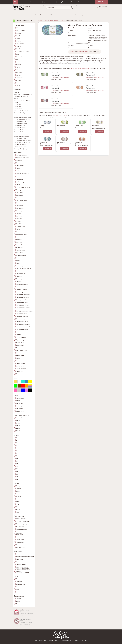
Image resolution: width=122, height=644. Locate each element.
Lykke (18, 54)
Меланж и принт (21, 232)
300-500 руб (19, 406)
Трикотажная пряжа (21, 348)
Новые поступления (81, 15)
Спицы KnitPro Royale (20, 121)
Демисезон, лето (21, 587)
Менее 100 (19, 418)
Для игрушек (20, 192)
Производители (40, 15)
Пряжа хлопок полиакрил (23, 324)
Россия (18, 507)
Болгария (19, 486)
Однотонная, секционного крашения (23, 570)
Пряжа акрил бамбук (22, 289)
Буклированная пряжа (22, 177)
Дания (18, 491)
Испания (18, 496)
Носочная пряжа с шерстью (24, 268)
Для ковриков (20, 195)
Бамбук (18, 171)
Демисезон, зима (21, 584)
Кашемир (19, 221)
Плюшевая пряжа (21, 274)
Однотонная (19, 562)
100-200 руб (19, 401)
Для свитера (19, 211)
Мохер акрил (20, 247)
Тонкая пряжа (20, 345)
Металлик (19, 240)
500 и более (19, 431)
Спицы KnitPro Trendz (20, 138)
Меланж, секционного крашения (25, 557)
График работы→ (102, 6)
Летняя (18, 592)
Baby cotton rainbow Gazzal (80, 68)
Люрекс (18, 229)
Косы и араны (20, 527)
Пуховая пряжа (20, 332)
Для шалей (19, 219)
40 (17, 448)
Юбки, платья (20, 542)
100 (17, 458)
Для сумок (19, 216)
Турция (18, 510)
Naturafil (18, 65)
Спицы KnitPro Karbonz (20, 124)
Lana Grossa (19, 49)
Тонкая (18, 604)
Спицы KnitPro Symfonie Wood (22, 117)
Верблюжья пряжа (21, 182)
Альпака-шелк (20, 166)
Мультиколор (20, 559)
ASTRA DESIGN (21, 31)
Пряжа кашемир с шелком (23, 319)
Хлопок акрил (20, 356)
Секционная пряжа (21, 337)
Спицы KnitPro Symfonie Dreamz (23, 140)
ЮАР (18, 512)
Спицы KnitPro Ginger (20, 113)
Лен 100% (19, 224)
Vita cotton (19, 73)
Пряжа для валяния (21, 155)
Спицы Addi (17, 105)
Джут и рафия (20, 190)
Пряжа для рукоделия (22, 316)
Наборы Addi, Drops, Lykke (21, 111)
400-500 (18, 428)
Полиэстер (19, 282)
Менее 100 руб (20, 398)
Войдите (72, 51)
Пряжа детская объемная (23, 300)
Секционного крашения (22, 572)
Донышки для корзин (20, 145)
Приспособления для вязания (22, 143)
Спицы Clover (18, 109)
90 (17, 456)
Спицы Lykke (18, 107)
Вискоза (18, 185)
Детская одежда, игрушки (23, 524)
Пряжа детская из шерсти (23, 295)
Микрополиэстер (21, 242)
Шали (18, 537)
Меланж (18, 554)
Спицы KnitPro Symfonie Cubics (23, 119)
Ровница (18, 335)
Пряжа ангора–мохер (22, 292)
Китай (18, 502)
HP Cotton (19, 41)
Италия (18, 499)
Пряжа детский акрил (22, 302)
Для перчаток (20, 203)
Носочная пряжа (21, 266)
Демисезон (19, 582)
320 (17, 474)
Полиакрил (19, 276)
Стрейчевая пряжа (21, 340)
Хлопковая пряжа (21, 353)
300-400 (18, 426)
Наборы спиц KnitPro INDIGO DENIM (22, 102)
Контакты (81, 2)
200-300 (18, 423)
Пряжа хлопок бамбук (22, 322)
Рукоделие (19, 545)
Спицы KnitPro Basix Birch (21, 134)
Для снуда (19, 213)
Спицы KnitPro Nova (20, 128)
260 (17, 472)
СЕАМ (18, 86)
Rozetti (18, 67)
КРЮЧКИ (17, 99)
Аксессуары (66, 15)
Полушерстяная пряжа (22, 284)
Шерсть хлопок (20, 371)
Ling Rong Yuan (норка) (22, 52)
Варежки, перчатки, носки (23, 521)
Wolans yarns (20, 78)
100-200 (18, 421)
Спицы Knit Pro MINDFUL (21, 97)
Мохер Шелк (20, 253)
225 (17, 466)
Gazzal (18, 39)
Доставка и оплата (50, 2)
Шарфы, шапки (20, 540)
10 (17, 437)
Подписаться (47, 132)
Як (17, 374)
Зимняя (18, 589)
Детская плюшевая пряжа (23, 187)
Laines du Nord (20, 44)
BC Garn (18, 33)
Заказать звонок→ (102, 8)
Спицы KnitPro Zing (19, 126)
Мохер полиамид (21, 250)
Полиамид (19, 279)
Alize (17, 28)
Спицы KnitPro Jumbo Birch (21, 136)
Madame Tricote (20, 57)
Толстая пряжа (20, 342)
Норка (18, 263)
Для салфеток (20, 208)
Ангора (18, 168)
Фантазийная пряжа (21, 350)
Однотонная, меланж (22, 565)
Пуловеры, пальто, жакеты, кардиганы (23, 532)
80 (17, 453)
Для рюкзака (19, 206)
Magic (18, 59)
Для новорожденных (22, 200)
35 (17, 445)
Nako (17, 62)
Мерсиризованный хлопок (23, 237)
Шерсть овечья (20, 366)
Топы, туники (20, 534)
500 (17, 477)
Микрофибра (20, 245)
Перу (17, 504)
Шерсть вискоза (20, 363)
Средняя (18, 599)
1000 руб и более (21, 411)
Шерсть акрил (20, 361)
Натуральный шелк (21, 258)
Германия (19, 489)
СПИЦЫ (16, 92)
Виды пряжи (54, 15)
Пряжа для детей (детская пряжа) (23, 308)
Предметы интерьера (22, 529)
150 (17, 461)
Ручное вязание (20, 547)
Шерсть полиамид (21, 369)
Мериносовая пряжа (22, 234)
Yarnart (18, 83)
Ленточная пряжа (21, 227)
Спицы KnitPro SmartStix (21, 115)
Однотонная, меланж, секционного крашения (22, 567)
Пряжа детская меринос (23, 297)
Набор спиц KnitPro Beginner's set (23, 95)
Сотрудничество (63, 2)
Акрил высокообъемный (23, 158)
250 (17, 469)
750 (17, 479)
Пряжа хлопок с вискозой (23, 327)
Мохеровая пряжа (21, 255)
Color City (19, 36)
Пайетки (18, 271)
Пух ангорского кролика (23, 329)
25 (17, 443)
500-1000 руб (20, 409)
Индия (18, 494)
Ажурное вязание (21, 519)
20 (17, 440)
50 (17, 451)
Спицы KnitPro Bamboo (20, 132)
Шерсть (18, 358)
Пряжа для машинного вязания (24, 311)
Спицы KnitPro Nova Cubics (21, 130)
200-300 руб (19, 403)
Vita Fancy (19, 75)
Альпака (18, 163)
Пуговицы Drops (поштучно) (22, 149)
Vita (17, 70)
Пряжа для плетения (22, 314)
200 (17, 464)
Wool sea (18, 80)
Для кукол (19, 198)
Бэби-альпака (20, 179)
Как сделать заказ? (36, 2)
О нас (73, 2)
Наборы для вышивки (20, 147)
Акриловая (19, 160)
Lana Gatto (19, 46)
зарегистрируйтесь (83, 51)
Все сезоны (19, 579)
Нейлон (18, 261)
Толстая (18, 601)
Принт (18, 287)
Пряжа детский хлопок (22, 305)
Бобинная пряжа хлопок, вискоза (23, 174)
